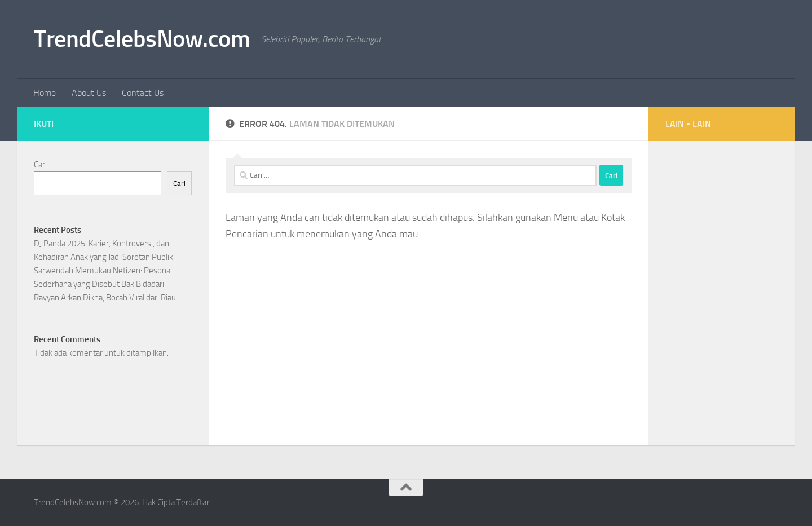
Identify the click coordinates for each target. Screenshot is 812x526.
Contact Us (143, 93)
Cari (40, 165)
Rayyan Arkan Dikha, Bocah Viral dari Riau (105, 298)
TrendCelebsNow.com (142, 39)
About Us (89, 93)
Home (45, 93)
